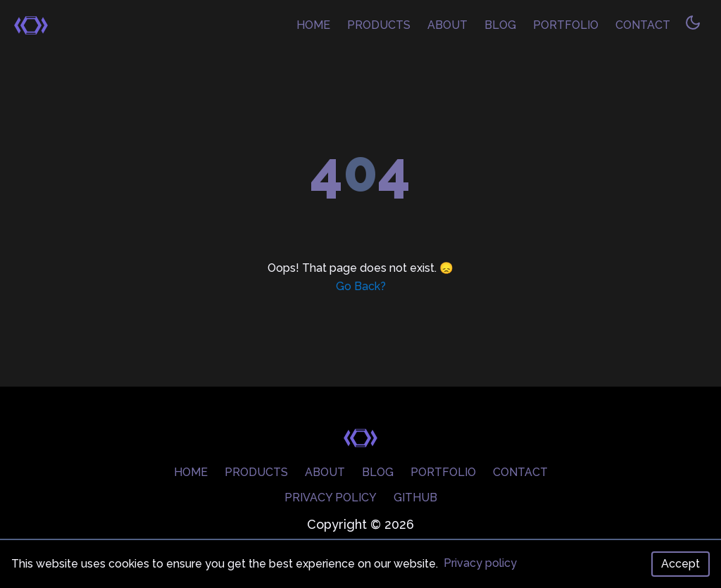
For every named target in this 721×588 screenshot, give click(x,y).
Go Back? (361, 286)
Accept (681, 564)
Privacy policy (480, 563)
